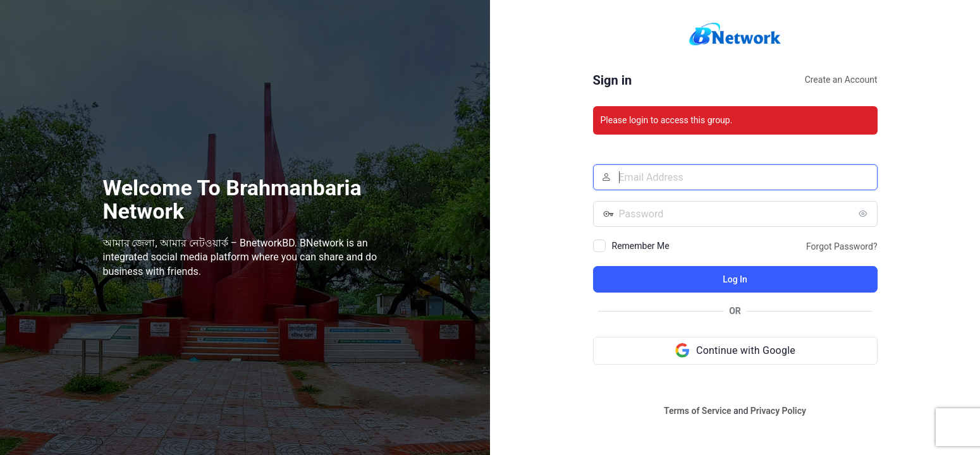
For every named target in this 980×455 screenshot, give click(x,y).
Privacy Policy (778, 411)
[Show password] (865, 214)
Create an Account (841, 80)
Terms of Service (697, 411)
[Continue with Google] (735, 351)
